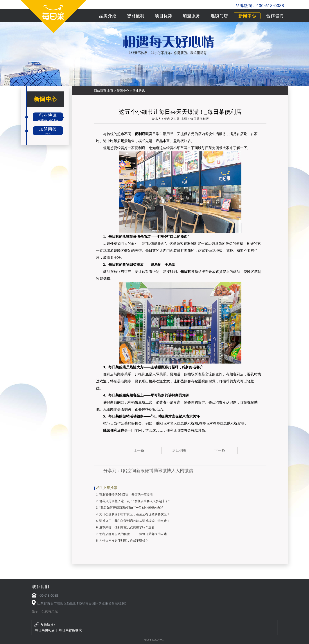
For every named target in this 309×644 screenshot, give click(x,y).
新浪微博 (145, 471)
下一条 (220, 450)
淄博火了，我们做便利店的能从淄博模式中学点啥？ (135, 521)
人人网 (178, 471)
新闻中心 (247, 16)
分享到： (112, 471)
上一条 (139, 450)
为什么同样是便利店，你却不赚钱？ (124, 541)
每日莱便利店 (45, 630)
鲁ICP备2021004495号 (154, 640)
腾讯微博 (162, 471)
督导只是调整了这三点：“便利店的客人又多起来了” (134, 501)
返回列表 (179, 450)
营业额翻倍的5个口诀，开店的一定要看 (126, 495)
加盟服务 (191, 16)
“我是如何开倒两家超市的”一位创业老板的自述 (131, 508)
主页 (110, 91)
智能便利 (136, 16)
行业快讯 (139, 91)
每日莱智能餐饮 (70, 630)
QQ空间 (128, 471)
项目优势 (163, 16)
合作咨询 (275, 16)
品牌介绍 (108, 16)
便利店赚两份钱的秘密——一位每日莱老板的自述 (133, 534)
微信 (189, 471)
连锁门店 (219, 16)
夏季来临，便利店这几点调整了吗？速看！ (128, 527)
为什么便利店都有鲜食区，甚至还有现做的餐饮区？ (135, 514)
